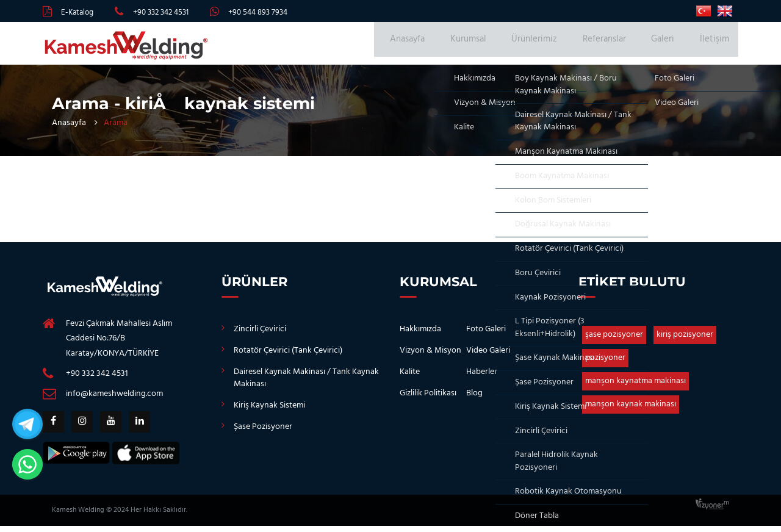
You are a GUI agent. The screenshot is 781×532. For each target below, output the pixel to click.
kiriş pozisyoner (685, 341)
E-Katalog (77, 13)
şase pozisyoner (614, 341)
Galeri (669, 46)
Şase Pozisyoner (263, 433)
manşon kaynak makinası (631, 410)
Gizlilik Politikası (428, 399)
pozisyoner (605, 364)
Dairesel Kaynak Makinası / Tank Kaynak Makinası (306, 384)
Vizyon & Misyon (430, 357)
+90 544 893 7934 (258, 13)
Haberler (482, 378)
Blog (474, 399)
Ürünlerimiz (552, 46)
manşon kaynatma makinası (635, 387)
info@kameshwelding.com (114, 400)
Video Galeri (488, 357)
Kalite (410, 378)
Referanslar (616, 46)
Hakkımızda (420, 335)
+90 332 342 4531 (161, 13)
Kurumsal (491, 46)
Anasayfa (435, 46)
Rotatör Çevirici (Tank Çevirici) (288, 357)
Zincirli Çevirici (260, 335)
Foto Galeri (486, 335)
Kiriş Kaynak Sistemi (269, 412)
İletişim (714, 46)
